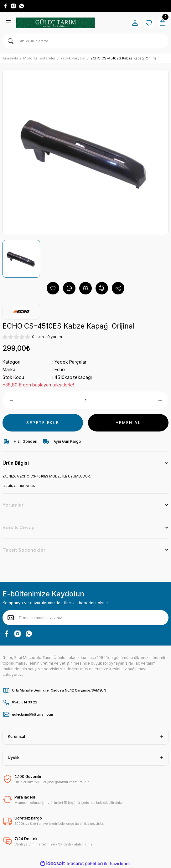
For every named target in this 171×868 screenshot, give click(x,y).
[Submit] (11, 618)
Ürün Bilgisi (16, 463)
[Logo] (56, 23)
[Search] (85, 41)
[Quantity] (85, 400)
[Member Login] (135, 23)
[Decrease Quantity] (11, 400)
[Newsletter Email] (85, 618)
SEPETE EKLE (43, 423)
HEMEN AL (128, 423)
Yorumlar (13, 505)
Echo (60, 369)
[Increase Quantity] (160, 400)
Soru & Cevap (19, 527)
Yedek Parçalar (70, 362)
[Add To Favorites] (53, 288)
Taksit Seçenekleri (25, 550)
